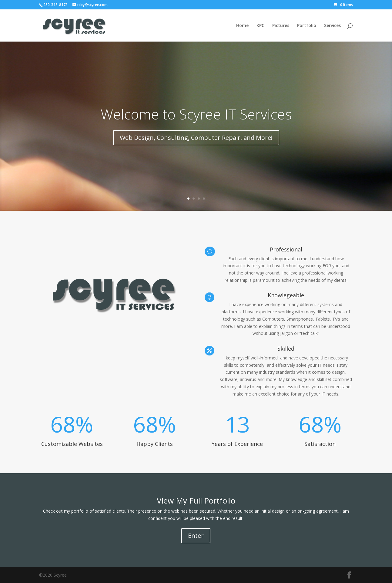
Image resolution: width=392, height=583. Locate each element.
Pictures (281, 26)
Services (332, 26)
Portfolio (307, 26)
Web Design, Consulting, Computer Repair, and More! (196, 138)
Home (242, 26)
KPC (260, 26)
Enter (196, 536)
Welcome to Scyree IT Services (196, 114)
